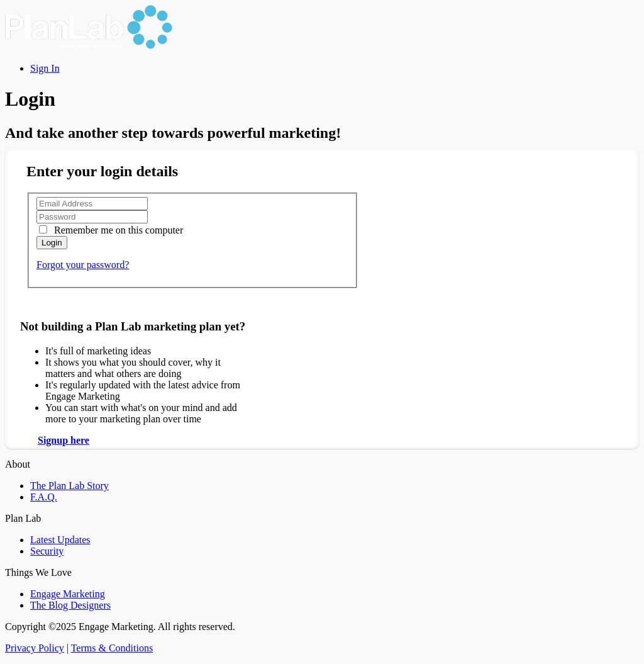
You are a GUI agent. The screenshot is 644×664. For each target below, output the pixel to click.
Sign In (45, 68)
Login (52, 243)
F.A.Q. (44, 497)
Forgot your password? (83, 265)
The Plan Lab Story (69, 486)
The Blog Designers (70, 605)
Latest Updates (60, 540)
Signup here (64, 440)
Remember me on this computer (117, 230)
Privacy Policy (35, 648)
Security (47, 551)
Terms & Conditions (112, 648)
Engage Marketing (68, 594)
